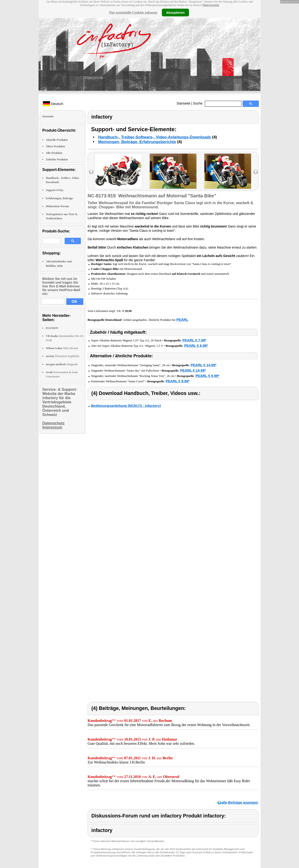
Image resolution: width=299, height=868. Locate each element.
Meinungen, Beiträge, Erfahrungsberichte (137, 142)
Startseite (183, 103)
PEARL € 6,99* (196, 345)
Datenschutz (211, 5)
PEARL (182, 320)
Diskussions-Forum (57, 206)
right (256, 172)
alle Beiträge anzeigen (240, 802)
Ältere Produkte (55, 146)
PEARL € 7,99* (194, 340)
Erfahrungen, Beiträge (59, 198)
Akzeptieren (175, 12)
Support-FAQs (55, 190)
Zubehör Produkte (57, 159)
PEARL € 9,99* (207, 376)
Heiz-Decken (62, 348)
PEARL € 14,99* (204, 365)
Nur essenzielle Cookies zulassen (133, 12)
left (91, 172)
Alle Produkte (54, 153)
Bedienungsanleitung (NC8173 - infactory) (126, 406)
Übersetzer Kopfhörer (63, 356)
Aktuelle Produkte (57, 140)
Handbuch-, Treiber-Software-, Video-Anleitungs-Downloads (155, 137)
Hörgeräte (62, 364)
